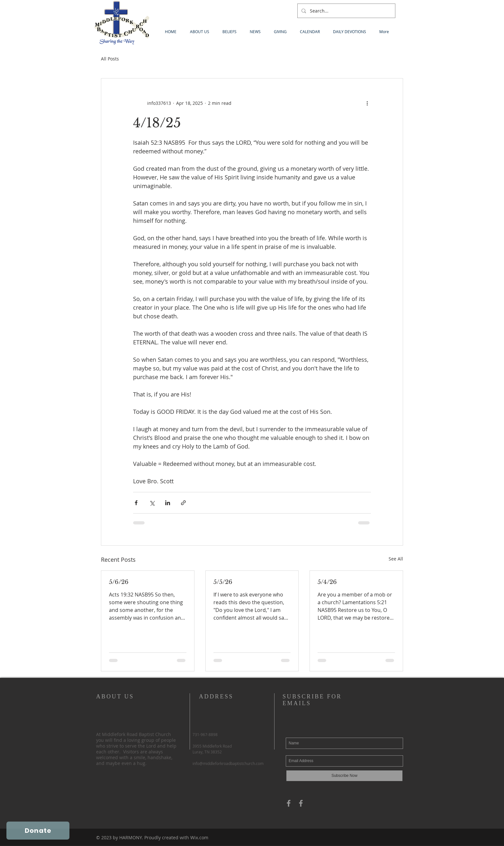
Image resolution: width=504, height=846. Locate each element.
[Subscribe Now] (344, 776)
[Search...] (346, 11)
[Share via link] (183, 503)
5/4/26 (327, 582)
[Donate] (38, 831)
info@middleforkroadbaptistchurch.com (228, 763)
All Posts (110, 59)
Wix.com (199, 837)
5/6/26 (119, 582)
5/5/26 (223, 582)
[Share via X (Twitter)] (152, 503)
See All (396, 559)
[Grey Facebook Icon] (289, 803)
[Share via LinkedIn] (168, 503)
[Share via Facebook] (136, 503)
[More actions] (367, 103)
